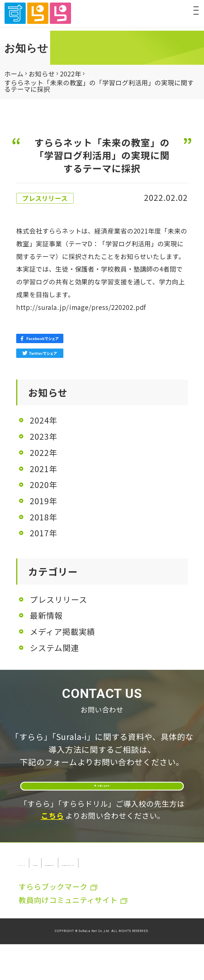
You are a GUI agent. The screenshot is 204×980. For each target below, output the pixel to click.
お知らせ (42, 74)
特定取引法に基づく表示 (61, 898)
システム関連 (54, 648)
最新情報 (46, 615)
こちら (52, 838)
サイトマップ (41, 885)
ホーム (14, 74)
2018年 (44, 517)
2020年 (44, 485)
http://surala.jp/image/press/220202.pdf (81, 307)
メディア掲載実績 (63, 631)
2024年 (44, 420)
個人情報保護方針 (141, 885)
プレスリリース (59, 599)
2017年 (44, 533)
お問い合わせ (109, 796)
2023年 (44, 436)
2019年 (44, 501)
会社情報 (88, 885)
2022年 (71, 74)
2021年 (44, 469)
